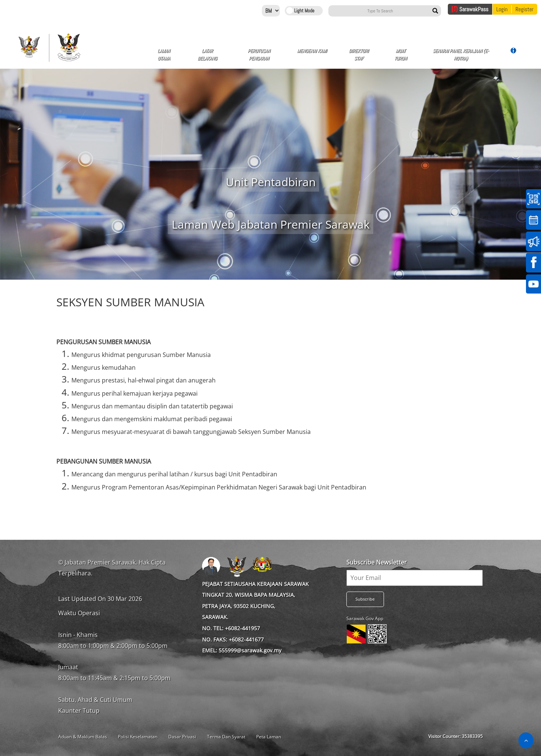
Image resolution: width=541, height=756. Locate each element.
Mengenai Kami (312, 54)
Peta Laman (269, 737)
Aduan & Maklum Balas (83, 737)
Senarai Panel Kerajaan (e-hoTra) (461, 55)
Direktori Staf (359, 55)
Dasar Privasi (182, 737)
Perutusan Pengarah (259, 55)
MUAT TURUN (400, 55)
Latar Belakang (207, 55)
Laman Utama (164, 55)
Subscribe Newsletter (377, 562)
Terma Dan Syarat (226, 737)
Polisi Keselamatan (138, 737)
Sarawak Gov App (365, 618)
